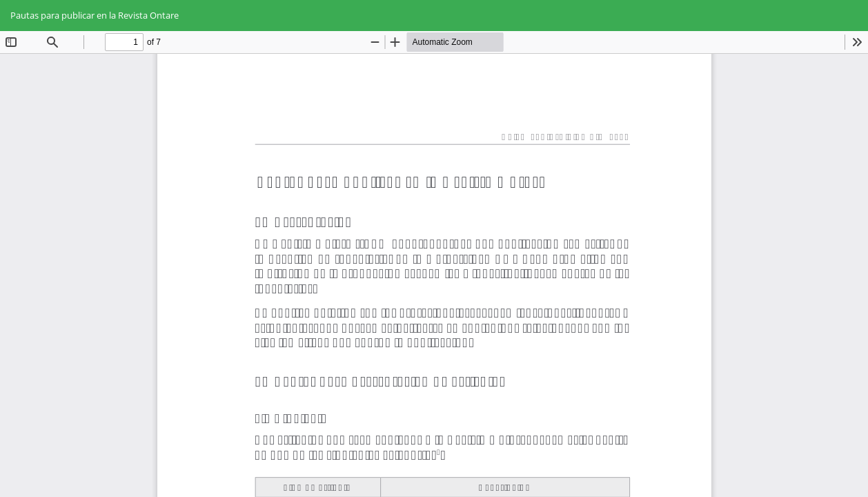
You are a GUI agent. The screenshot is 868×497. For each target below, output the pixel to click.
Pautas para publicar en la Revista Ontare (95, 15)
